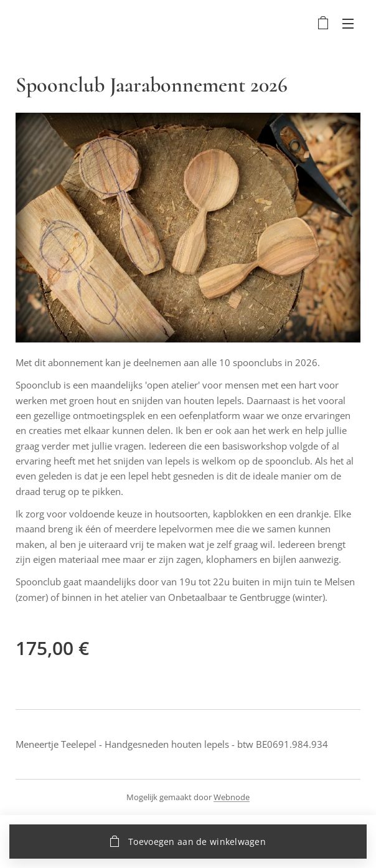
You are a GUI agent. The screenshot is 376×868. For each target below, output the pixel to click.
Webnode (232, 797)
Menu (348, 24)
